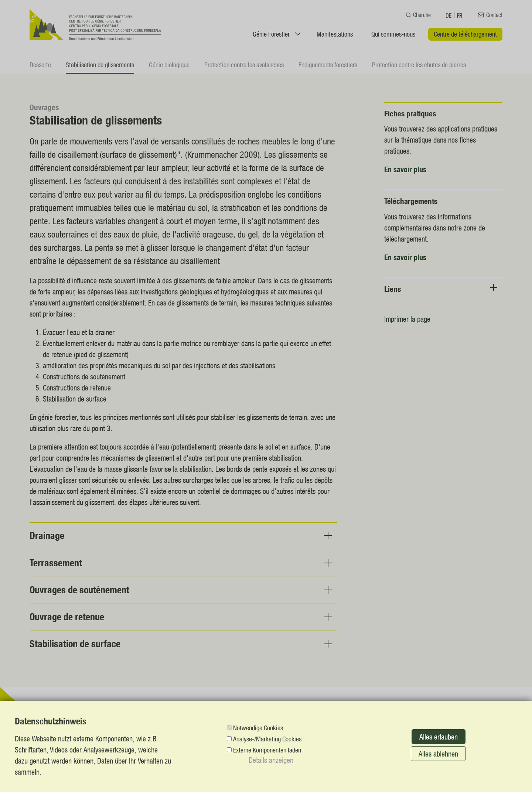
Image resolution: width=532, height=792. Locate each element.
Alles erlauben (439, 737)
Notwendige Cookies (258, 728)
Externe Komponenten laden (267, 750)
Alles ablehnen (438, 754)
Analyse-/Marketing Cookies (267, 739)
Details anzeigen (271, 760)
